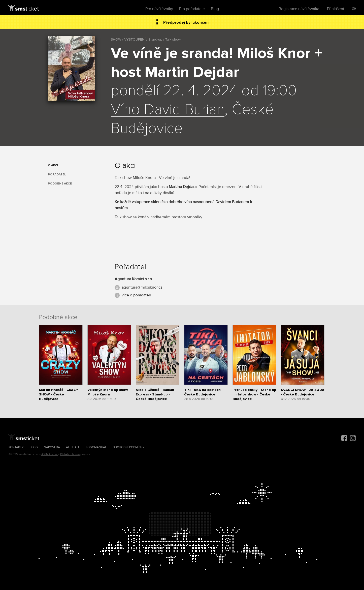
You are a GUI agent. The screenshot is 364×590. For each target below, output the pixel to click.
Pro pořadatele (192, 9)
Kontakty (16, 447)
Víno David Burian (168, 110)
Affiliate (73, 447)
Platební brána (70, 454)
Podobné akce (60, 184)
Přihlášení (336, 9)
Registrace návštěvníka (299, 9)
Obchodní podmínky (129, 447)
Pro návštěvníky (159, 9)
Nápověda (52, 447)
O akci (53, 165)
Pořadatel (57, 175)
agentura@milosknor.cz (142, 287)
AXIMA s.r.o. (49, 454)
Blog (215, 9)
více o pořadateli (136, 295)
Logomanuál (96, 447)
